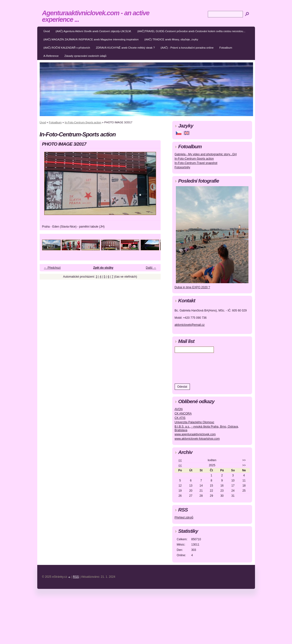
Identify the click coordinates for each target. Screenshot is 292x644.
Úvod (47, 31)
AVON (179, 409)
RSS (76, 577)
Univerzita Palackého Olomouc (195, 422)
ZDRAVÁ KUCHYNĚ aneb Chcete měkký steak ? (125, 48)
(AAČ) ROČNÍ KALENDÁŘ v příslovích (67, 48)
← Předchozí (52, 268)
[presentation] (211, 367)
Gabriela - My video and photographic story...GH (206, 154)
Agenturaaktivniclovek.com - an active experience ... (96, 16)
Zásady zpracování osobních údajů (85, 56)
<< (180, 460)
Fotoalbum (226, 48)
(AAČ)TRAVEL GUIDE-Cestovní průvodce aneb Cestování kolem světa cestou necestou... (191, 31)
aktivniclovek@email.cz (190, 325)
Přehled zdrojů (184, 518)
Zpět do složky (103, 268)
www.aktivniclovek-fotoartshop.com (197, 439)
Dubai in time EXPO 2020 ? (192, 287)
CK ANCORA (183, 414)
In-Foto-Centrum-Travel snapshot (196, 163)
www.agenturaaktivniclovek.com (195, 434)
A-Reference (51, 56)
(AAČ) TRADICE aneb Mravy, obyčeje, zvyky (171, 39)
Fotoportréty (183, 167)
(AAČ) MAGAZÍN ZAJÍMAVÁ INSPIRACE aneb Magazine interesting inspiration (91, 39)
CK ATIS (180, 418)
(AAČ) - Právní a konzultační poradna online (187, 48)
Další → (151, 268)
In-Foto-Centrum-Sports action (83, 122)
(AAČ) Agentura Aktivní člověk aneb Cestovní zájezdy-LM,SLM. (94, 31)
